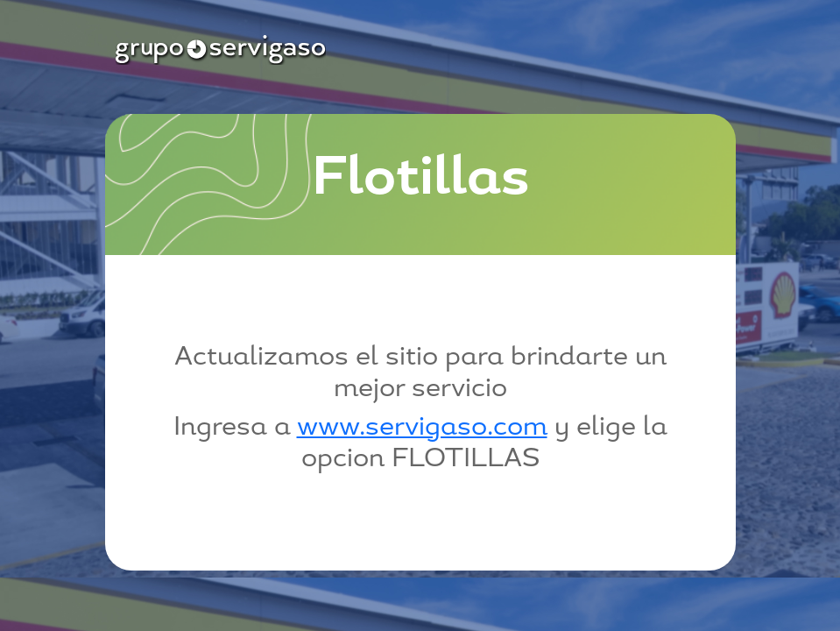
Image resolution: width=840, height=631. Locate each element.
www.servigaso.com (422, 428)
